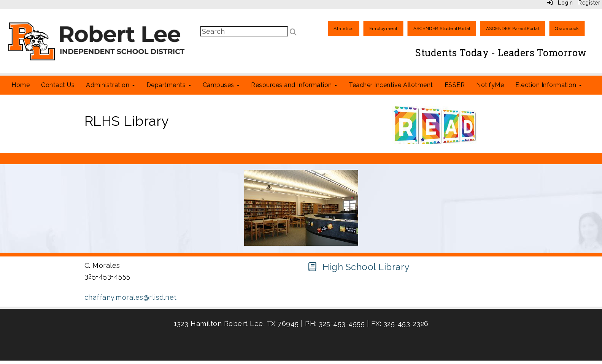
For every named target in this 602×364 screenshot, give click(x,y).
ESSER (455, 85)
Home (21, 85)
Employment (384, 28)
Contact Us (58, 85)
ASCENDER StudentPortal (442, 28)
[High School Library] (358, 267)
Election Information (549, 85)
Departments (169, 85)
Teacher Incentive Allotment (391, 85)
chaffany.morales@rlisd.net (131, 297)
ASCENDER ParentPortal (513, 28)
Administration (110, 85)
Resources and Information (294, 85)
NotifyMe (490, 85)
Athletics (344, 28)
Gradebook (567, 28)
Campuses (221, 85)
